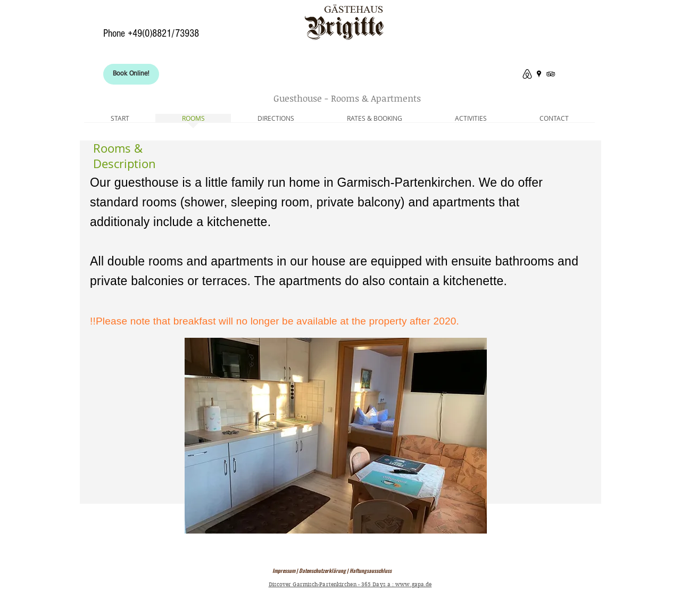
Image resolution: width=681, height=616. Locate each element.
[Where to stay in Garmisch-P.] (527, 74)
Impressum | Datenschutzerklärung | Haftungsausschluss (332, 571)
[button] (336, 436)
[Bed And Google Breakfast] (539, 74)
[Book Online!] (131, 74)
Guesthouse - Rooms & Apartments (347, 98)
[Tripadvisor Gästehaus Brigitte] (551, 74)
